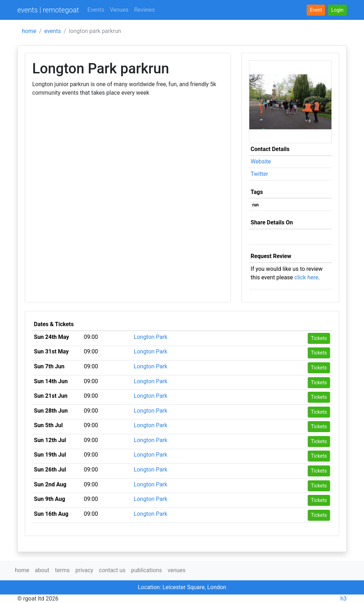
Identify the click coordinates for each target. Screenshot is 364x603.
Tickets (319, 338)
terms (62, 570)
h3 (343, 599)
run (256, 205)
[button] (337, 10)
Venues (119, 10)
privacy (84, 570)
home (29, 31)
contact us (112, 570)
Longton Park (151, 337)
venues (177, 570)
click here (306, 277)
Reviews (145, 10)
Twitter (259, 174)
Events (96, 10)
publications (146, 570)
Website (261, 161)
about (42, 570)
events (53, 31)
